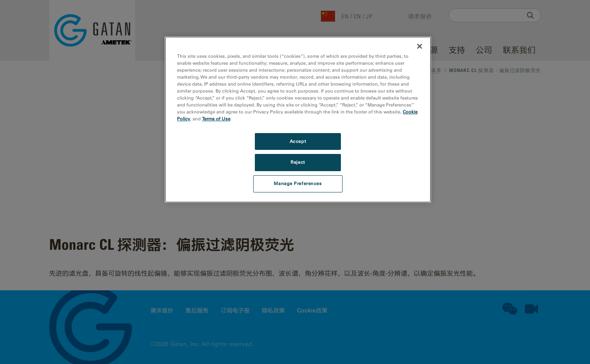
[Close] (420, 46)
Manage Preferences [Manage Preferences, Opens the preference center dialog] (298, 183)
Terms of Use (216, 119)
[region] (298, 120)
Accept (298, 141)
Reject (298, 162)
